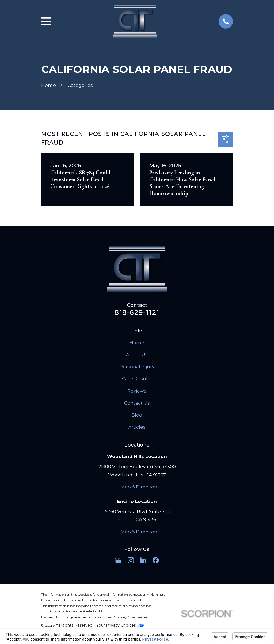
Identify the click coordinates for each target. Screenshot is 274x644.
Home (137, 343)
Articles (137, 427)
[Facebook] (156, 560)
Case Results (137, 379)
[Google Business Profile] (118, 560)
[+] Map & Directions (137, 487)
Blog (137, 415)
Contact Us (137, 403)
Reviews (137, 391)
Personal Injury (137, 367)
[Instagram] (131, 560)
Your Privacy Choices (120, 625)
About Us (137, 355)
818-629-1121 (137, 312)
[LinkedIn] (143, 560)
